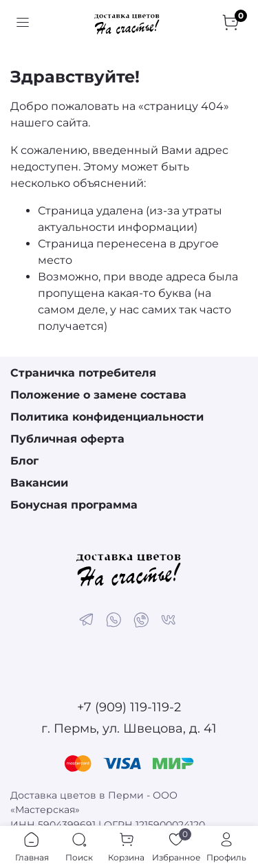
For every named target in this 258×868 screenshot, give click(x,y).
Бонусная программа (74, 505)
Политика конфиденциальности (107, 417)
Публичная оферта (67, 439)
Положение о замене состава (98, 395)
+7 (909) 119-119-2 (129, 707)
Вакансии (39, 483)
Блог (24, 461)
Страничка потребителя (83, 373)
